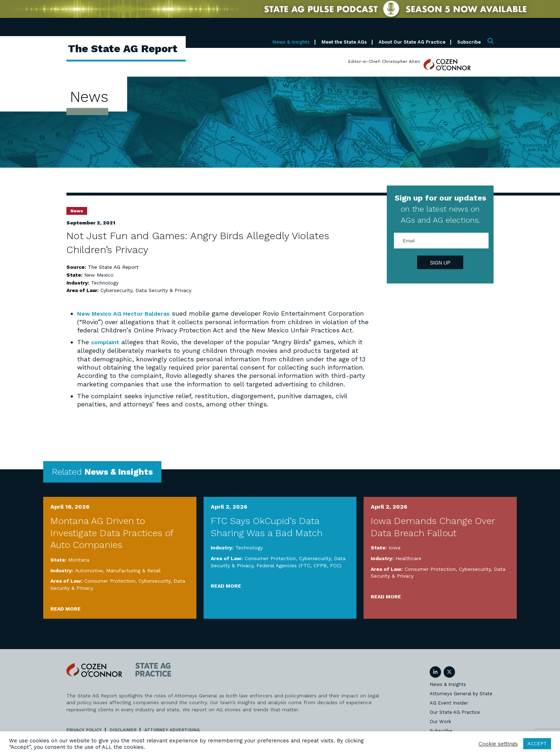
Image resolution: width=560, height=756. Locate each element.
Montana (79, 568)
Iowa (394, 556)
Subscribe (469, 42)
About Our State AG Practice (412, 42)
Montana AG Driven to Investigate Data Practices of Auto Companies (112, 541)
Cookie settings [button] (498, 744)
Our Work (440, 729)
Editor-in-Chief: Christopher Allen (384, 61)
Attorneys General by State (461, 701)
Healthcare (408, 567)
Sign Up (440, 263)
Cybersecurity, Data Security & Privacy (146, 290)
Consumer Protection (110, 589)
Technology (105, 283)
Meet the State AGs (344, 42)
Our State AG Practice (455, 720)
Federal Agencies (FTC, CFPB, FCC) (299, 573)
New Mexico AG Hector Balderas (129, 313)
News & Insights (291, 42)
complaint (107, 350)
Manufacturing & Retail (133, 578)
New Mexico (99, 275)
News (77, 211)
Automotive (89, 578)
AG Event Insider (449, 711)
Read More (66, 617)
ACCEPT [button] (537, 744)
